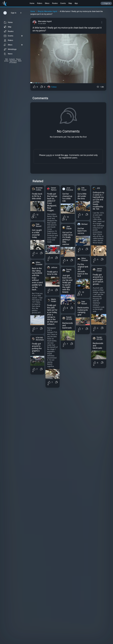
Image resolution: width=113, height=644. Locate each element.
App (76, 3)
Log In (49, 155)
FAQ (7, 59)
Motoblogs (10, 49)
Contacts (12, 59)
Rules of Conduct (15, 62)
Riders (40, 3)
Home (32, 3)
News (8, 54)
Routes (55, 3)
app (66, 155)
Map (70, 3)
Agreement (13, 61)
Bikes (47, 3)
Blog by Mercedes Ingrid (47, 11)
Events (63, 3)
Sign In (106, 3)
